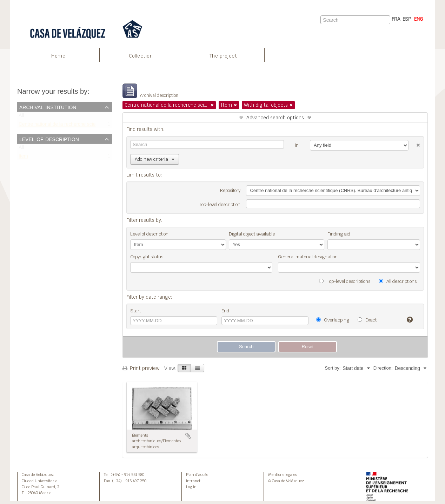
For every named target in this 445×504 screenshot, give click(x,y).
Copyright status (147, 257)
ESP (407, 19)
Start (135, 311)
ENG (419, 19)
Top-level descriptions (345, 281)
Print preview (141, 368)
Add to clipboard (188, 436)
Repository (230, 190)
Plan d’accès (197, 475)
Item (23, 158)
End (225, 311)
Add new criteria (155, 159)
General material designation (308, 257)
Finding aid (339, 234)
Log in (191, 487)
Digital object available (252, 234)
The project (223, 56)
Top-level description (220, 204)
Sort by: (333, 368)
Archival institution (48, 107)
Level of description (49, 139)
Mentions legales (283, 475)
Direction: (383, 368)
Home (58, 56)
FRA (396, 19)
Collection (141, 56)
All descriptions (398, 281)
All (21, 117)
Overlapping (333, 320)
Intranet (193, 481)
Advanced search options (275, 118)
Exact (367, 320)
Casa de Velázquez (38, 475)
